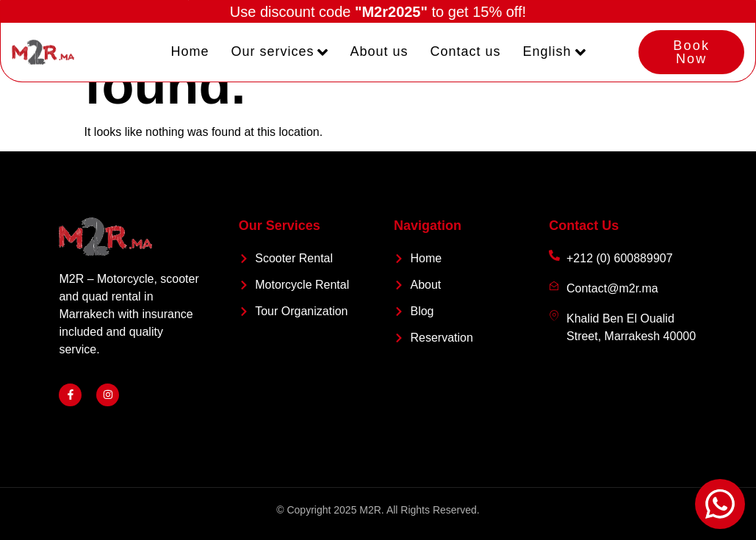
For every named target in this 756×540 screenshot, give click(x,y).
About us (379, 52)
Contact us (466, 52)
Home (190, 52)
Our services (279, 52)
